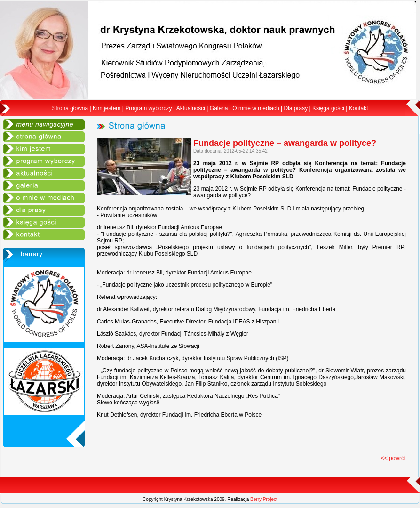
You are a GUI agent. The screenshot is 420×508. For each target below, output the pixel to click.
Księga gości (328, 108)
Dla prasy (296, 108)
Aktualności (191, 108)
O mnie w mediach (256, 108)
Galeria (219, 108)
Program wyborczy (148, 108)
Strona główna (70, 108)
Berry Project (264, 499)
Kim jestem (107, 108)
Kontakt (359, 108)
